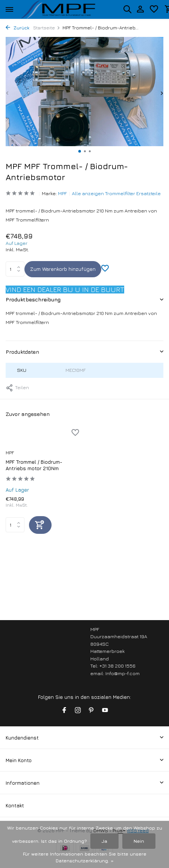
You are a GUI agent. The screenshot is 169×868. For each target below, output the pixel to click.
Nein (139, 841)
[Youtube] (105, 711)
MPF (62, 193)
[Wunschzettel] (154, 9)
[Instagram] (78, 711)
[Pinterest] (91, 711)
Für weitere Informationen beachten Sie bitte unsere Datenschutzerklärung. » (85, 857)
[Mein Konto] (140, 9)
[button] (80, 151)
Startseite (47, 28)
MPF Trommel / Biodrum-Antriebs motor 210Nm (34, 465)
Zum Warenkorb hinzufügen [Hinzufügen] (63, 269)
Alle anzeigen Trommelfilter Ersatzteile (116, 193)
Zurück (18, 28)
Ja (104, 841)
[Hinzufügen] (40, 525)
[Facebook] (64, 711)
